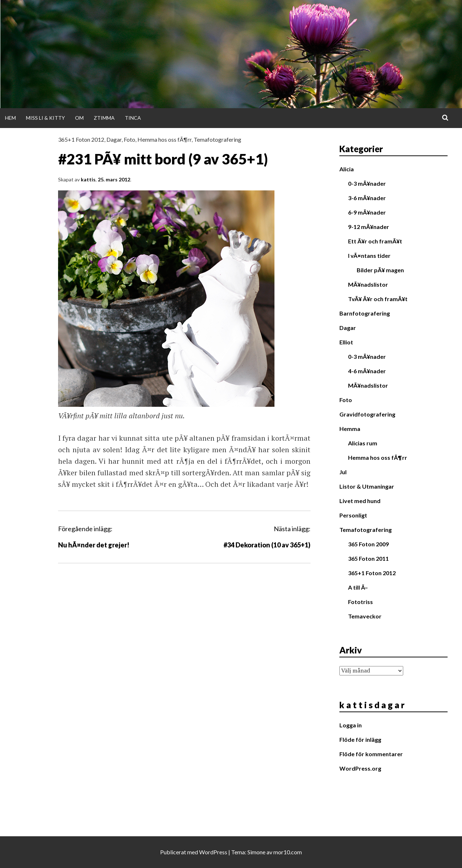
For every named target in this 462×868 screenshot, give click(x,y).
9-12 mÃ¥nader (369, 227)
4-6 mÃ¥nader (367, 371)
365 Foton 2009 (368, 544)
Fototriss (360, 602)
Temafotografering (217, 139)
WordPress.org (360, 768)
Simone (256, 852)
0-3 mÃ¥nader (367, 183)
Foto (129, 139)
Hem (10, 118)
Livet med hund (360, 501)
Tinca (133, 118)
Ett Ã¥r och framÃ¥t (375, 241)
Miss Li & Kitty (45, 118)
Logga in (351, 725)
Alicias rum (363, 443)
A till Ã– (358, 587)
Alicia (347, 169)
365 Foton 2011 (368, 558)
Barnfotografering (365, 313)
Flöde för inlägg (360, 739)
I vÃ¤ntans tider (369, 255)
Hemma (350, 429)
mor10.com (288, 852)
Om (79, 118)
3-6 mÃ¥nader (367, 198)
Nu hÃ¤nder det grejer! (94, 545)
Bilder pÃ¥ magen (380, 270)
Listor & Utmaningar (367, 486)
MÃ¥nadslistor (368, 284)
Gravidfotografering (367, 414)
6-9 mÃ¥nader (367, 212)
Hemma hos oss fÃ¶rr (164, 139)
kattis (88, 179)
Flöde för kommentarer (371, 754)
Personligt (353, 515)
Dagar (114, 139)
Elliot (346, 342)
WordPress (213, 852)
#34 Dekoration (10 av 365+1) (267, 545)
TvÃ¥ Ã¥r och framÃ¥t (378, 299)
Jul (343, 472)
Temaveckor (365, 616)
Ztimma (104, 118)
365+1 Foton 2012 (81, 139)
